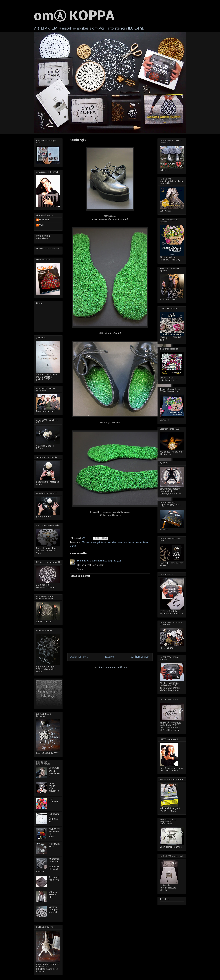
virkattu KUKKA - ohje (53, 895)
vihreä (73, 546)
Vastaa (81, 569)
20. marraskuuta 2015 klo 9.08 (106, 561)
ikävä (89, 542)
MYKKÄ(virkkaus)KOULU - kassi (54, 833)
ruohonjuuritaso (140, 542)
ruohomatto (125, 542)
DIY (84, 542)
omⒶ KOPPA (74, 17)
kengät (96, 542)
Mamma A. (83, 561)
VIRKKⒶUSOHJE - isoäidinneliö (54, 772)
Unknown (44, 220)
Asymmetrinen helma (54, 879)
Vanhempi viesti (140, 657)
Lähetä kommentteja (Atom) (113, 667)
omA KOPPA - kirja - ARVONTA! (54, 788)
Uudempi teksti (79, 657)
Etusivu (109, 657)
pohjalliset (112, 542)
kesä (104, 542)
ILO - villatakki (53, 800)
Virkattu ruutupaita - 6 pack (54, 910)
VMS (42, 225)
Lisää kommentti (80, 576)
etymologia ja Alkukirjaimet (43, 237)
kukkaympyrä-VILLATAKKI (54, 818)
